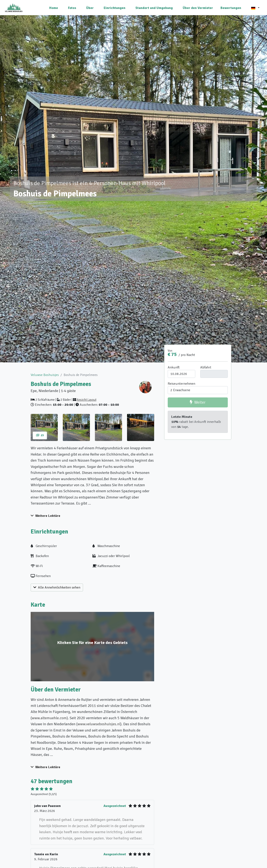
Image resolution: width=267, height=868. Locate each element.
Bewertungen (231, 8)
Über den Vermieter (198, 8)
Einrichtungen (115, 8)
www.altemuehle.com (49, 718)
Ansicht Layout (87, 400)
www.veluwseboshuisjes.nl (99, 724)
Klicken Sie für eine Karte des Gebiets (92, 643)
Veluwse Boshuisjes (45, 375)
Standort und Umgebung (154, 8)
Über (90, 8)
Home (54, 8)
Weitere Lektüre (45, 516)
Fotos (72, 8)
